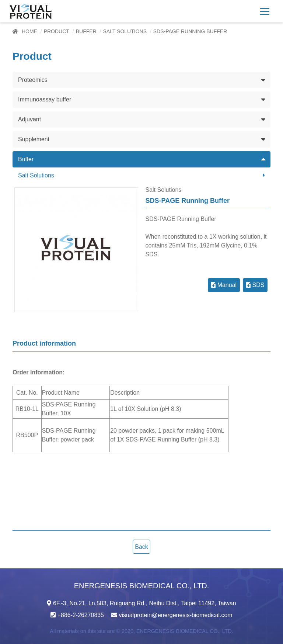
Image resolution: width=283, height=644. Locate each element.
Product (57, 31)
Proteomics (33, 79)
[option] (76, 250)
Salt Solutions (125, 31)
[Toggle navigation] (265, 11)
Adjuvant (29, 119)
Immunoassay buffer (45, 99)
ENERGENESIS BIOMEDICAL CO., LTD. (185, 631)
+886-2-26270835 (81, 615)
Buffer (86, 31)
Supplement (34, 139)
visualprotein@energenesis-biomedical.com (176, 615)
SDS (255, 285)
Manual (224, 285)
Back (141, 547)
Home (29, 31)
